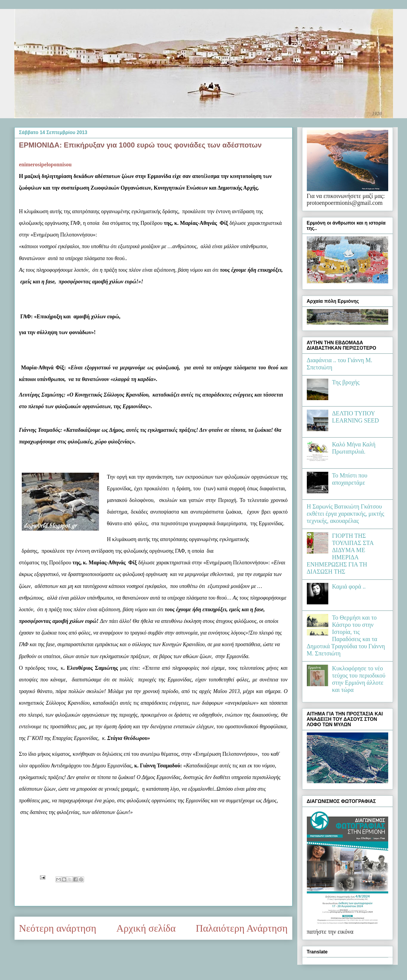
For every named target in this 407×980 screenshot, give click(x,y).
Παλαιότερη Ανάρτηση (242, 928)
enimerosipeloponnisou (45, 165)
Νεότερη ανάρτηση (58, 928)
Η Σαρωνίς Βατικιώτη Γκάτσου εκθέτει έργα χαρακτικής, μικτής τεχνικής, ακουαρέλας (346, 514)
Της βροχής (346, 382)
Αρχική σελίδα (146, 928)
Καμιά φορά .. (349, 586)
